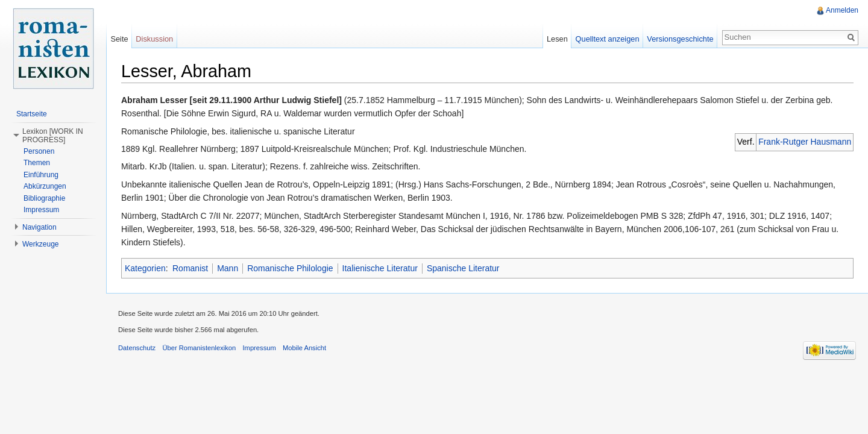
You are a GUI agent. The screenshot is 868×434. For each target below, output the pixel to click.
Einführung (41, 175)
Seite (119, 39)
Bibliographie (44, 198)
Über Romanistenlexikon (199, 348)
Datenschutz (137, 348)
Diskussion (154, 39)
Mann (228, 268)
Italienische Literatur (380, 268)
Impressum (41, 210)
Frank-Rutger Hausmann (805, 142)
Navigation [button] (39, 227)
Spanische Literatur (463, 268)
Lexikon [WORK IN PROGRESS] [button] (53, 136)
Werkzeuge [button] (40, 244)
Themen (37, 163)
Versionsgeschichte (680, 39)
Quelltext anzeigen (608, 39)
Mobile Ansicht (304, 348)
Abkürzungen (45, 186)
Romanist (190, 268)
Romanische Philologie (290, 268)
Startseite (32, 114)
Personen (39, 151)
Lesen (557, 39)
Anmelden (842, 10)
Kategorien (145, 268)
